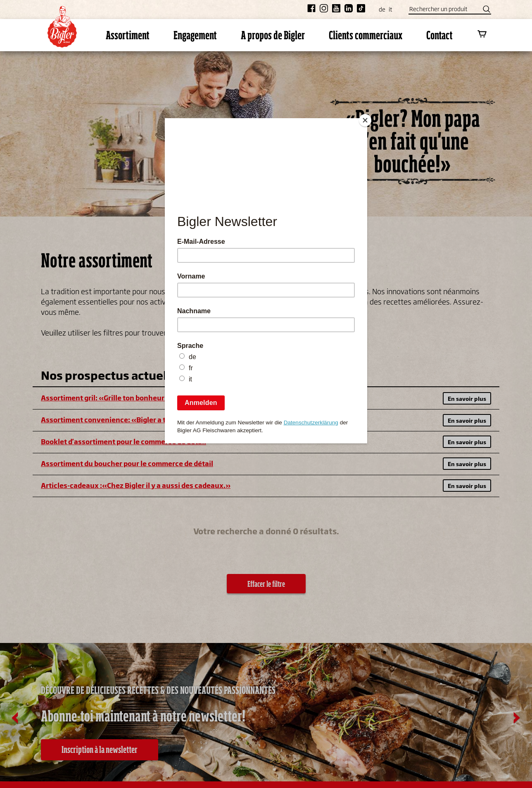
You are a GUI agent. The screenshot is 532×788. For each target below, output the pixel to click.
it (390, 9)
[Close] (365, 120)
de (382, 9)
